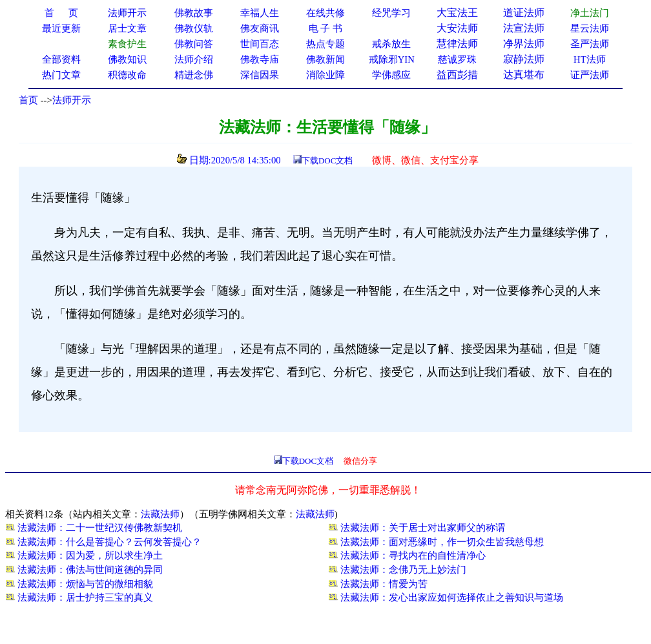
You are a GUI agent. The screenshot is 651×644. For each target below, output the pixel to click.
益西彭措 (457, 75)
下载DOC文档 (327, 161)
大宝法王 (457, 13)
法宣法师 (524, 28)
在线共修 (325, 13)
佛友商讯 (260, 28)
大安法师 (457, 28)
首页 (28, 100)
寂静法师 (524, 59)
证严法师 (590, 75)
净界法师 (524, 44)
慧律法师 (457, 44)
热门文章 (61, 75)
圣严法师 (590, 44)
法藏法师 (160, 514)
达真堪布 (524, 75)
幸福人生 (260, 13)
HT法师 (590, 59)
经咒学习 (391, 13)
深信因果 (260, 75)
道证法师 (524, 13)
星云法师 (590, 28)
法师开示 (72, 100)
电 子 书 (325, 28)
